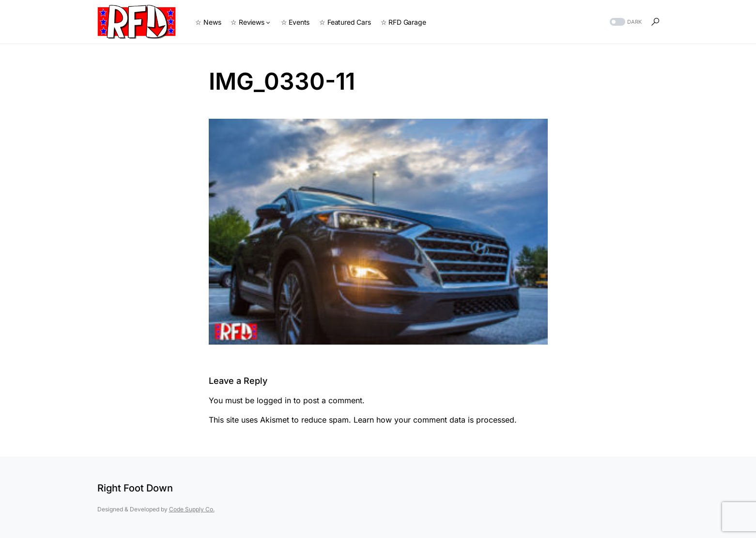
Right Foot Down (135, 488)
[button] (625, 22)
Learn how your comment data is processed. (435, 420)
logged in (274, 400)
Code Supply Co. (192, 509)
